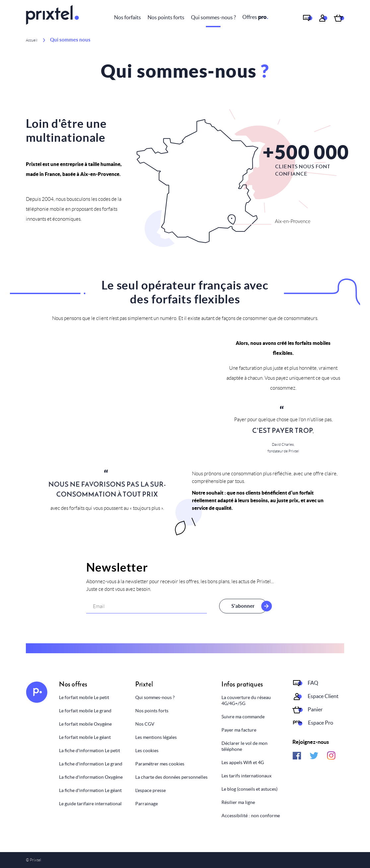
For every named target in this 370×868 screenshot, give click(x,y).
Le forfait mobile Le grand (85, 711)
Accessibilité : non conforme (251, 816)
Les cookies (147, 750)
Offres (255, 17)
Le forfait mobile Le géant (85, 737)
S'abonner (241, 606)
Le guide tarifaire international (90, 804)
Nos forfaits (127, 17)
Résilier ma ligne (238, 802)
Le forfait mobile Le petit (84, 697)
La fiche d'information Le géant (90, 790)
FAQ (313, 683)
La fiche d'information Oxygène (91, 777)
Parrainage (147, 804)
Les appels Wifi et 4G (243, 762)
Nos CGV (145, 724)
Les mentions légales (156, 737)
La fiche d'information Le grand (91, 764)
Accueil (32, 40)
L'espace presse (151, 790)
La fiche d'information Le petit (90, 750)
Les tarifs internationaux (247, 776)
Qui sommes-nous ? (213, 17)
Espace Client (323, 696)
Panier (315, 709)
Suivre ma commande (243, 717)
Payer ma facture (239, 730)
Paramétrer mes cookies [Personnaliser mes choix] (160, 764)
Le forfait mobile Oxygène (85, 724)
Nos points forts (166, 17)
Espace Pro (321, 723)
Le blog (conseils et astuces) (249, 789)
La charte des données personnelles (171, 777)
